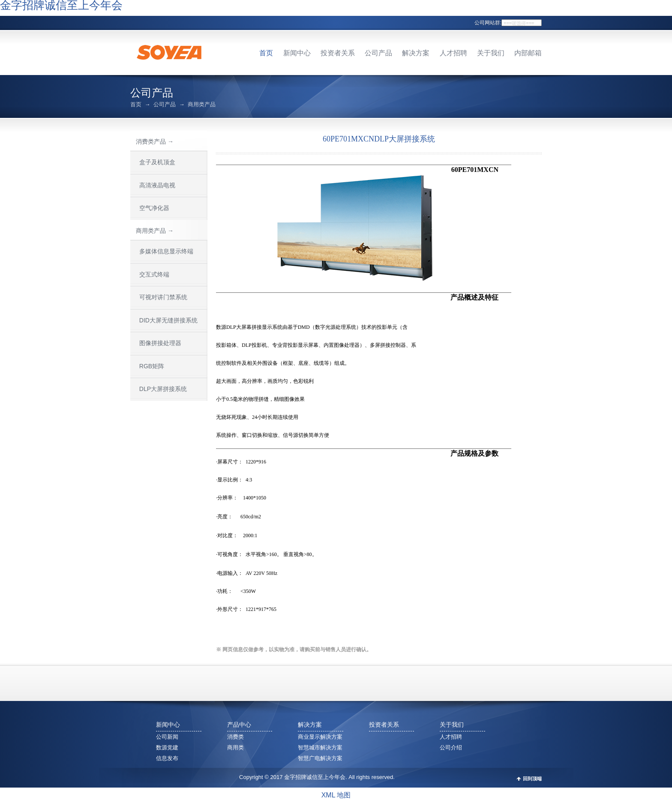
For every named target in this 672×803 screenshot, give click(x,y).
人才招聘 (453, 53)
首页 (266, 53)
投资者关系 (338, 53)
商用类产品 (202, 104)
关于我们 (491, 53)
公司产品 (378, 53)
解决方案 (416, 53)
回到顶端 (532, 779)
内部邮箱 (528, 53)
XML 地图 (336, 795)
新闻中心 (297, 53)
